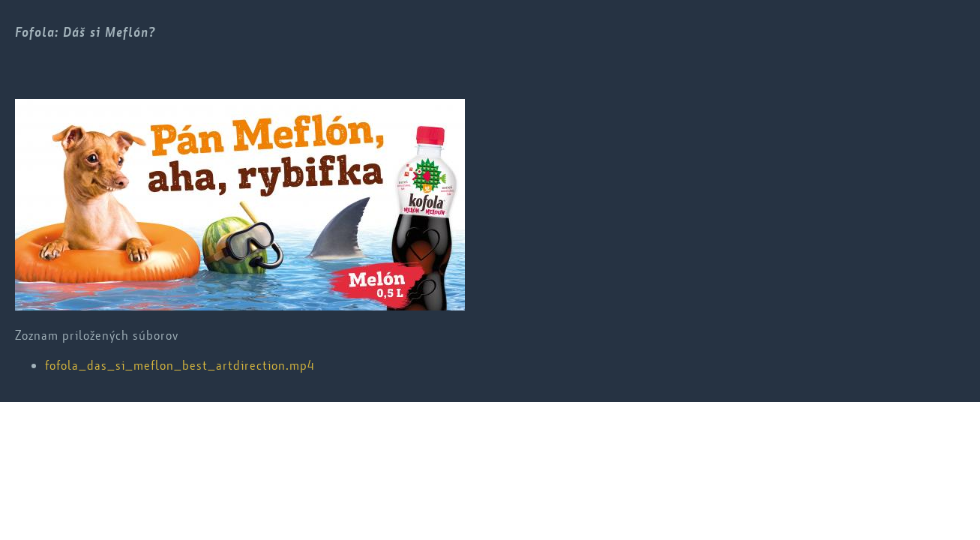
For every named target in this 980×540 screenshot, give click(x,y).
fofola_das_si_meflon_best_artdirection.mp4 (180, 365)
